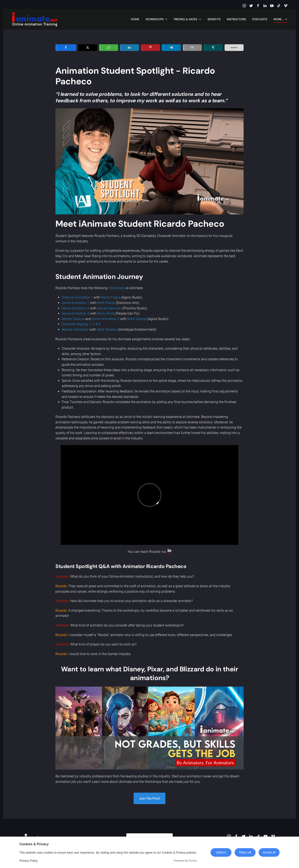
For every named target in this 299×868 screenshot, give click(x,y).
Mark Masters (107, 330)
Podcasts (260, 19)
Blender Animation (75, 330)
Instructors (236, 19)
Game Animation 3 (75, 313)
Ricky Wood (106, 313)
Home (135, 19)
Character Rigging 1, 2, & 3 (81, 324)
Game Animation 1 (75, 303)
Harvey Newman (109, 308)
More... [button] (281, 19)
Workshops (117, 288)
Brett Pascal (106, 303)
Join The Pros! (150, 798)
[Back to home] (34, 19)
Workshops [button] (157, 19)
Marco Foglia (111, 297)
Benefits (214, 19)
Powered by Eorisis (185, 861)
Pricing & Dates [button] (188, 19)
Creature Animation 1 (77, 297)
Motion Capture (73, 319)
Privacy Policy (29, 861)
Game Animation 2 (75, 308)
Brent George (137, 319)
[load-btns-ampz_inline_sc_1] (234, 48)
